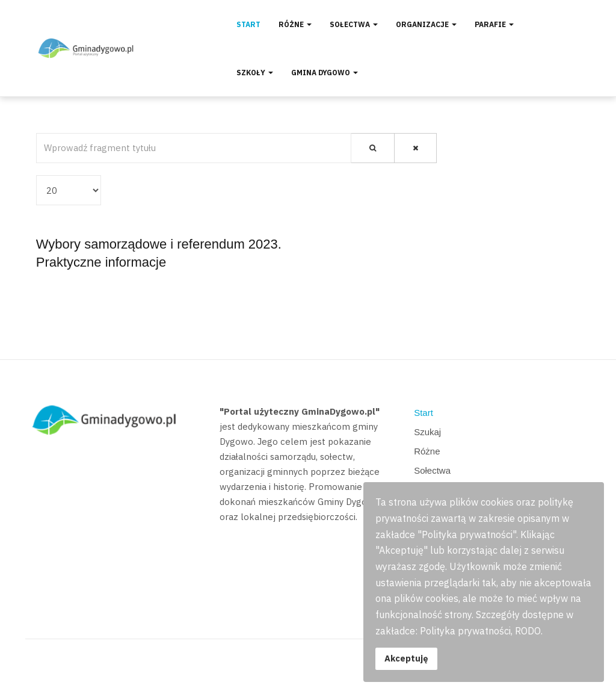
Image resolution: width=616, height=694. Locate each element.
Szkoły (255, 73)
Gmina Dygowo (325, 73)
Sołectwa (354, 24)
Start (248, 24)
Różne (295, 24)
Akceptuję (406, 658)
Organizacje (426, 24)
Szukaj (427, 432)
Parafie (494, 24)
